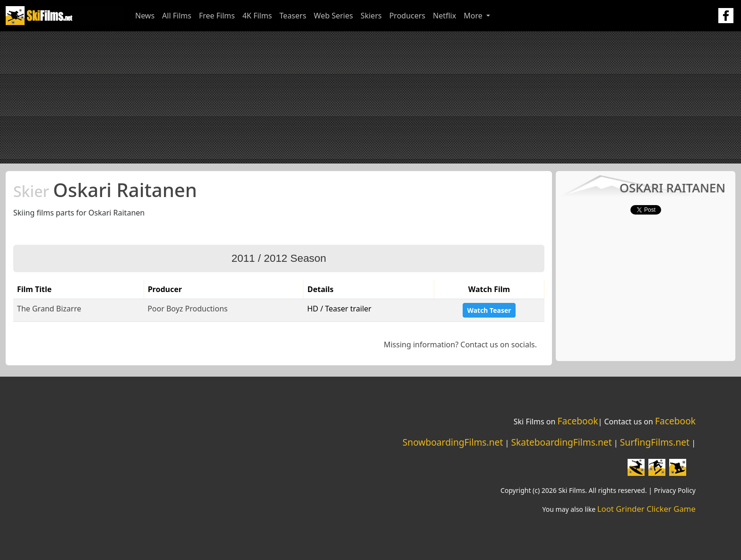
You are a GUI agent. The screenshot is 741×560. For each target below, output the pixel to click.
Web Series (333, 16)
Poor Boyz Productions (188, 309)
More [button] (474, 16)
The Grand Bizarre (49, 309)
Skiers (371, 16)
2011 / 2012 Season (279, 258)
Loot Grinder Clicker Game (646, 509)
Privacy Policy (675, 490)
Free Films (217, 16)
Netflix (444, 16)
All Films (177, 16)
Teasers (293, 16)
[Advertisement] (370, 97)
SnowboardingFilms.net (453, 442)
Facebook (577, 421)
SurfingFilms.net (655, 442)
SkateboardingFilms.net (561, 442)
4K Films (257, 16)
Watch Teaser (489, 310)
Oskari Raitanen (105, 190)
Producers (407, 16)
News (145, 16)
